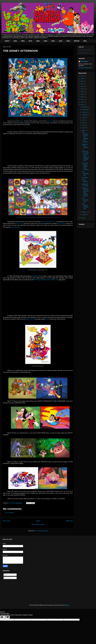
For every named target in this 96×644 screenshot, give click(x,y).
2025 (82, 79)
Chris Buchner (85, 61)
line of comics (62, 223)
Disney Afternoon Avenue (48, 222)
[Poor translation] (7, 617)
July (83, 120)
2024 (82, 81)
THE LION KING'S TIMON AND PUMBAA (85, 166)
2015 (82, 105)
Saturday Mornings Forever (85, 50)
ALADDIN (85, 178)
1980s (38, 41)
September (85, 115)
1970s (30, 41)
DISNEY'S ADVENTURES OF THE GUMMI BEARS (85, 192)
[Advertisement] (12, 592)
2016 (82, 102)
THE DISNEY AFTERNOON (85, 206)
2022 (82, 86)
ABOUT (7, 41)
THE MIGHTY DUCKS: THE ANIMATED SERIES (85, 137)
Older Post (69, 521)
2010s (61, 41)
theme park (50, 121)
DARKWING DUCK (85, 185)
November (85, 110)
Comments (7, 578)
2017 (82, 100)
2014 (82, 218)
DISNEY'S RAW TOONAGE (85, 147)
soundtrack (36, 276)
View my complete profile (85, 68)
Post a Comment (10, 513)
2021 (82, 89)
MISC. (85, 41)
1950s (15, 41)
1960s (23, 41)
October (84, 112)
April (84, 128)
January (84, 215)
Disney (22, 121)
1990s (46, 41)
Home (38, 521)
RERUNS (77, 41)
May (83, 125)
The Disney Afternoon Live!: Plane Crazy (46, 280)
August (84, 117)
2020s (68, 41)
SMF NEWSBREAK (85, 174)
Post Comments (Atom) (41, 531)
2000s (53, 41)
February (85, 212)
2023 (82, 84)
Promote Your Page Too (84, 53)
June (83, 123)
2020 (82, 92)
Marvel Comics (19, 223)
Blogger (67, 605)
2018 (82, 97)
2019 (82, 94)
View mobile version (38, 524)
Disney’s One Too (30, 319)
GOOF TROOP (85, 181)
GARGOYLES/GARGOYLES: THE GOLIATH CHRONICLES (85, 156)
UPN (47, 319)
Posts (6, 575)
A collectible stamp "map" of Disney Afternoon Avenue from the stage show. (38, 217)
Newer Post (7, 521)
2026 (82, 76)
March (84, 130)
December (85, 107)
